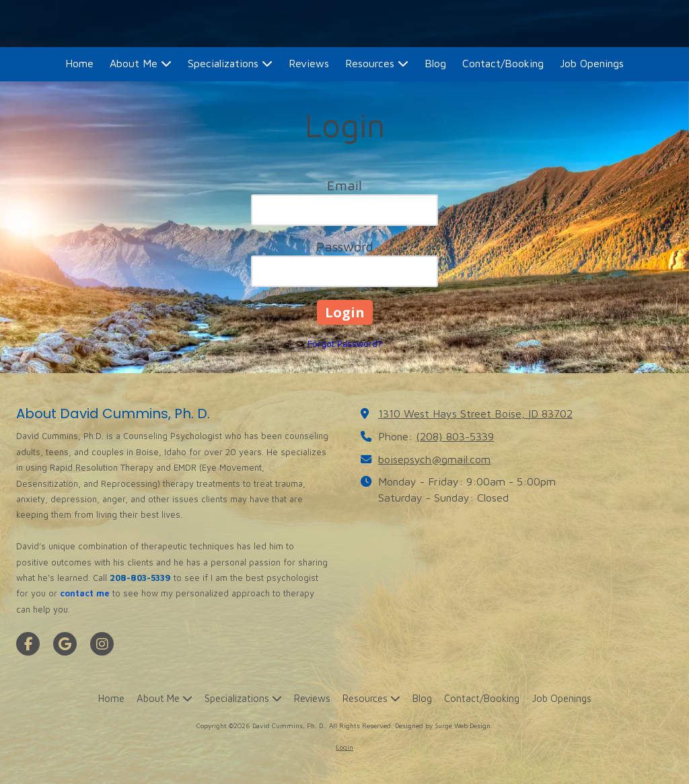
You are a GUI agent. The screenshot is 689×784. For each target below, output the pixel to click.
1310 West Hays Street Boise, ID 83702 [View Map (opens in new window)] (475, 413)
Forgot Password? (345, 344)
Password (345, 246)
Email (344, 185)
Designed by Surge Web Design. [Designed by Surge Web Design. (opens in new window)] (444, 726)
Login (344, 747)
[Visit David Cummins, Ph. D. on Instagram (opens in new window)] (102, 644)
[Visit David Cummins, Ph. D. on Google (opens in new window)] (65, 644)
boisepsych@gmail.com (434, 459)
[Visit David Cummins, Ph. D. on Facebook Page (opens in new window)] (28, 644)
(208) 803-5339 (455, 436)
